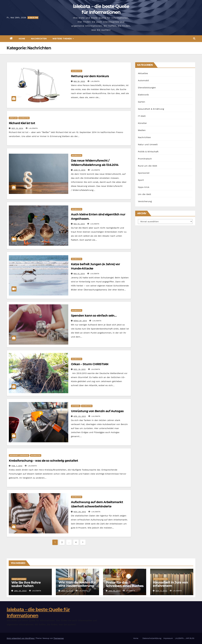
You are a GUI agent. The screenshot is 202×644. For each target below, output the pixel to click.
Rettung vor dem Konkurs (90, 76)
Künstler (13, 118)
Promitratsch (145, 159)
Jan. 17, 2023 (67, 591)
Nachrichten (39, 39)
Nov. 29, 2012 (80, 512)
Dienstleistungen (147, 88)
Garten (141, 102)
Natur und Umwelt (148, 144)
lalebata (94, 81)
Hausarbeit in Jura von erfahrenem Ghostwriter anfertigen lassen (171, 587)
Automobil (76, 406)
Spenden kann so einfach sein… (94, 316)
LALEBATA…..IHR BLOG (185, 638)
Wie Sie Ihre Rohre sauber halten (26, 584)
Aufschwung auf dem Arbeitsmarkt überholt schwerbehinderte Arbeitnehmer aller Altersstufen (97, 506)
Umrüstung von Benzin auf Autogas (97, 411)
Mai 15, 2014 (79, 274)
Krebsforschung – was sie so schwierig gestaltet (43, 461)
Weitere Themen (63, 39)
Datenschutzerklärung (152, 638)
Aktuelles (143, 73)
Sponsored (144, 173)
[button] (194, 39)
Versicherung (145, 201)
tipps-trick (144, 187)
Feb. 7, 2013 (17, 466)
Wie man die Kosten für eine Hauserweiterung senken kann (77, 586)
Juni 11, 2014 (80, 170)
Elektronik (143, 95)
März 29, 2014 (80, 321)
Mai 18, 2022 (79, 81)
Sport (141, 180)
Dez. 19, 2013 (80, 369)
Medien (142, 130)
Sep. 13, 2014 (17, 128)
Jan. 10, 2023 (114, 591)
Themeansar (59, 638)
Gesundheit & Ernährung (19, 455)
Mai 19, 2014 (79, 224)
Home (22, 39)
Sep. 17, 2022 (161, 591)
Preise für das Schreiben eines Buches (125, 584)
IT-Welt (142, 116)
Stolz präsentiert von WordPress (21, 638)
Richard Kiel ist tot (22, 123)
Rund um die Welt (147, 166)
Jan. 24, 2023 (20, 591)
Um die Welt (144, 194)
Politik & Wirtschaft (148, 152)
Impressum (168, 638)
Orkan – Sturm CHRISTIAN (90, 364)
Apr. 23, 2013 (80, 416)
